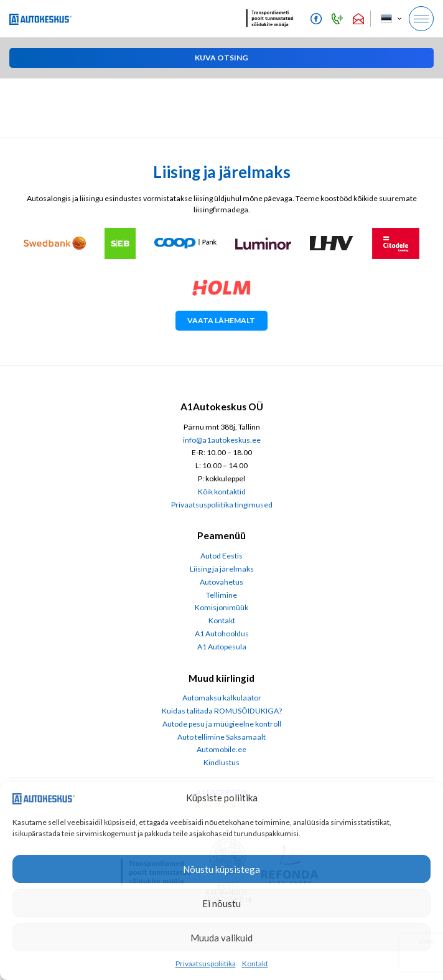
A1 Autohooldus (222, 634)
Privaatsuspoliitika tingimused (222, 505)
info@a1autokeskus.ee (222, 440)
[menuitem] (390, 19)
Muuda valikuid (222, 938)
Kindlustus (222, 762)
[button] (222, 58)
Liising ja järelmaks (222, 569)
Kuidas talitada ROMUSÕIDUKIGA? (222, 711)
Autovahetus (222, 582)
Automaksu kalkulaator (222, 698)
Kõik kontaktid (222, 492)
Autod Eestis (222, 556)
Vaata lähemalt (221, 320)
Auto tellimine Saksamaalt (222, 737)
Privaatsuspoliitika (206, 964)
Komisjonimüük (222, 607)
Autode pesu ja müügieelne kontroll (222, 724)
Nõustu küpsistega (222, 869)
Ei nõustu (222, 903)
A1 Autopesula (222, 647)
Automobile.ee (222, 749)
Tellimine (222, 595)
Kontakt (255, 964)
